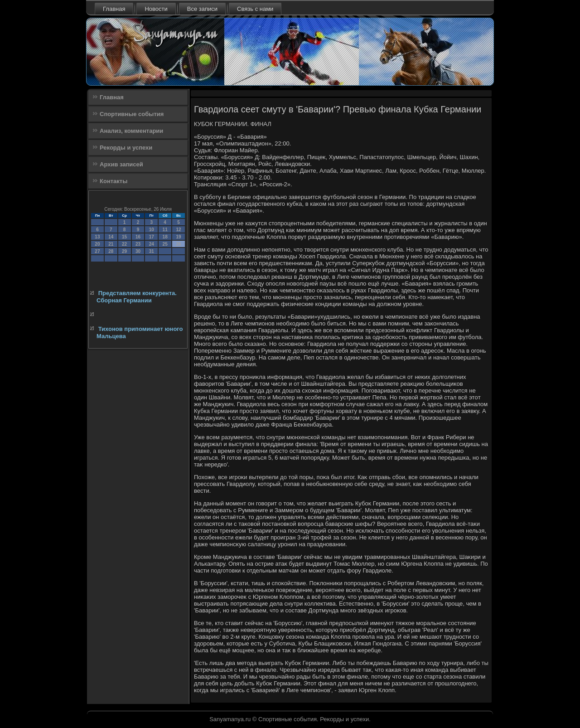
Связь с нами (255, 9)
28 (111, 251)
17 (152, 237)
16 (138, 237)
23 (138, 244)
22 (124, 244)
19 (178, 237)
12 (178, 230)
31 (152, 251)
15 (124, 237)
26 (178, 244)
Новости (156, 9)
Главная (114, 9)
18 (165, 237)
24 (152, 244)
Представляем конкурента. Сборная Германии (137, 297)
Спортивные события (132, 114)
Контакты (114, 181)
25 (165, 244)
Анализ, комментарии (131, 131)
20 (97, 244)
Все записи (202, 9)
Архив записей (121, 164)
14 (111, 237)
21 (111, 244)
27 (97, 251)
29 (124, 251)
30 (138, 251)
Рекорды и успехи (126, 148)
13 (97, 237)
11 (165, 230)
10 (152, 230)
